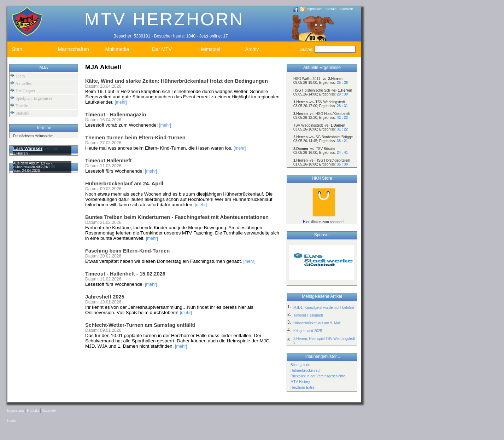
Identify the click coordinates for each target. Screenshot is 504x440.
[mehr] (121, 102)
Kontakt (331, 9)
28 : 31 (342, 106)
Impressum (315, 9)
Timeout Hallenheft (308, 315)
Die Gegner (23, 91)
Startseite (346, 9)
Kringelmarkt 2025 (308, 331)
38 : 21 (342, 141)
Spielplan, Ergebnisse (31, 98)
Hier (306, 222)
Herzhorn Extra (302, 387)
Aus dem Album (27, 163)
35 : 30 (342, 164)
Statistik (20, 113)
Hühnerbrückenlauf (306, 370)
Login (11, 420)
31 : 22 (342, 129)
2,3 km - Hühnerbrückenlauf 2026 (33, 165)
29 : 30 (342, 94)
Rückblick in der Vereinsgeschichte (318, 376)
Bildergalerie (300, 365)
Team (17, 76)
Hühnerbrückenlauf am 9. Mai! (317, 323)
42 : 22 (342, 118)
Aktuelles (21, 83)
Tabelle (19, 106)
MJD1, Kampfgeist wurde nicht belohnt (324, 308)
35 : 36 (342, 83)
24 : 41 (342, 153)
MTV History (300, 382)
